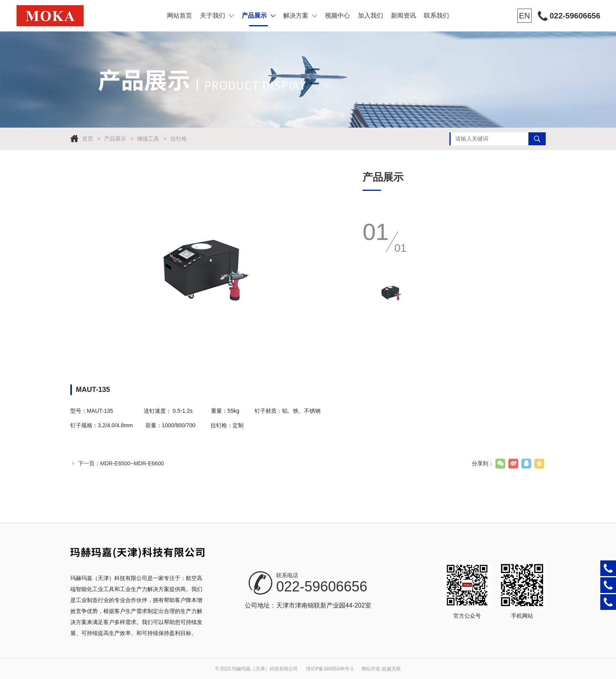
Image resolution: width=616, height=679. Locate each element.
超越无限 (391, 669)
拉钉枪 (179, 139)
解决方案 (300, 16)
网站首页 (180, 16)
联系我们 (436, 16)
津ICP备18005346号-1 (330, 669)
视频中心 (337, 16)
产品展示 (258, 16)
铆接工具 (148, 139)
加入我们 (370, 16)
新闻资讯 (403, 16)
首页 (88, 139)
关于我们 (217, 16)
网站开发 (371, 669)
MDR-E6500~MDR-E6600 (132, 463)
